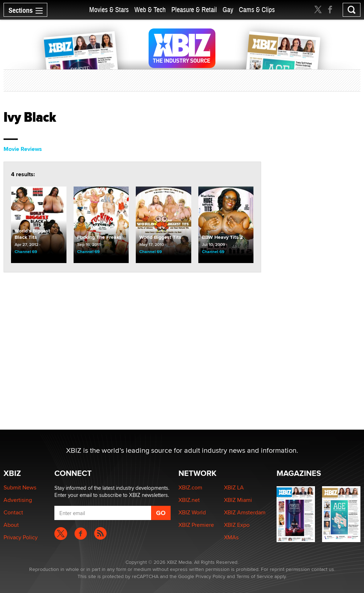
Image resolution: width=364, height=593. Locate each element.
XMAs (231, 537)
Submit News (20, 487)
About (11, 525)
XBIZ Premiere (196, 525)
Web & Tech (150, 10)
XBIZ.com (190, 487)
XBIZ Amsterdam (245, 512)
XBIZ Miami (238, 500)
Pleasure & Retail (194, 10)
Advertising (18, 500)
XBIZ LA (234, 487)
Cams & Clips (257, 10)
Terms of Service (255, 576)
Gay (228, 10)
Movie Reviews (23, 149)
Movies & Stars (109, 10)
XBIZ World (192, 512)
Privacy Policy (21, 537)
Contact (13, 512)
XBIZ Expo (237, 525)
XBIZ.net (189, 500)
